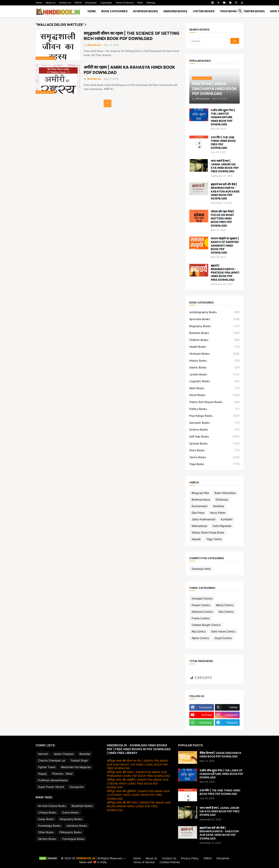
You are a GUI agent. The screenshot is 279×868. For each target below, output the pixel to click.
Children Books (214, 340)
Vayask (196, 539)
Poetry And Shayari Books (214, 402)
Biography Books (214, 326)
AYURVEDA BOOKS (145, 11)
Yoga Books (214, 464)
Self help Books (214, 437)
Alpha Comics (200, 638)
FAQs (140, 3)
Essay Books (46, 819)
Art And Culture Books (52, 806)
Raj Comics (199, 631)
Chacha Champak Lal (52, 760)
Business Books (214, 333)
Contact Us (65, 3)
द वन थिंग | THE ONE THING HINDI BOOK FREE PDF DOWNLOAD (223, 143)
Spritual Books (214, 444)
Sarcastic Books (214, 423)
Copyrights (106, 3)
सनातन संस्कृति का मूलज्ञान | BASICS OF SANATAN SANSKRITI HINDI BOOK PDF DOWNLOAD (225, 245)
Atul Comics (226, 612)
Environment (199, 506)
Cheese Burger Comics (206, 625)
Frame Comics (201, 618)
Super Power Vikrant (51, 787)
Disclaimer (91, 3)
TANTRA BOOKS (254, 11)
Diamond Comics (202, 612)
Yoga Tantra (214, 539)
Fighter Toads (47, 767)
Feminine (218, 506)
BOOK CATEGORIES (114, 11)
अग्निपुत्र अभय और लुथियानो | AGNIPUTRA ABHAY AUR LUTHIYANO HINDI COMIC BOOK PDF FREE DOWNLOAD (138, 795)
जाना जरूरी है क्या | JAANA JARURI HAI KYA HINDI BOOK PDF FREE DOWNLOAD (225, 166)
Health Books (214, 347)
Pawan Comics (201, 605)
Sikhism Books (47, 839)
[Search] (210, 41)
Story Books (214, 450)
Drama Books (70, 812)
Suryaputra (77, 787)
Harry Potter (218, 513)
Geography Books (71, 819)
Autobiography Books (214, 312)
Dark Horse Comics (223, 631)
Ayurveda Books (214, 319)
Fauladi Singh (79, 760)
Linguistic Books (214, 381)
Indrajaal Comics (202, 598)
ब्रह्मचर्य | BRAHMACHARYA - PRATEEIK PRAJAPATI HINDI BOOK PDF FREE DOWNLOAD (225, 273)
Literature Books (77, 826)
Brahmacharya (201, 499)
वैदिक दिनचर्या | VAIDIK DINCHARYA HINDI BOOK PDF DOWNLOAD (220, 755)
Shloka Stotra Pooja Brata (208, 532)
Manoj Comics (225, 605)
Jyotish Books (214, 374)
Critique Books (47, 812)
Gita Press (198, 513)
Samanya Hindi (201, 569)
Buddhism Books (82, 806)
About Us (50, 3)
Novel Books (214, 395)
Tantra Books (214, 457)
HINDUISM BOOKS (175, 11)
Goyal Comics (223, 638)
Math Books (214, 388)
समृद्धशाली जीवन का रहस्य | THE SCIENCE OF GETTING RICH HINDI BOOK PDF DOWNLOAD (132, 36)
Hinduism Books (214, 354)
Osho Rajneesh (222, 526)
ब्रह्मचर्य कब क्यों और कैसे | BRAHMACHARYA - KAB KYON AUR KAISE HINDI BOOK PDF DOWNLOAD (225, 191)
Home (39, 3)
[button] (240, 11)
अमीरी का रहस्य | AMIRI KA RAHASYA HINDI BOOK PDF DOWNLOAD (129, 70)
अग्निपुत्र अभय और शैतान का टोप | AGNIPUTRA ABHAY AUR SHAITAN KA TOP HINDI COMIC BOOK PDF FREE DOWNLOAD (138, 764)
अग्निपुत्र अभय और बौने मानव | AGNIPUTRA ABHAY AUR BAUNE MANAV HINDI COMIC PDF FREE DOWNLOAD (139, 806)
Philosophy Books (70, 832)
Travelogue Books (73, 839)
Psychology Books (214, 416)
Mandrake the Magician (76, 767)
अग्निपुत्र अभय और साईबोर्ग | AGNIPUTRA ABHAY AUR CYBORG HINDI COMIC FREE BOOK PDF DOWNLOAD (138, 783)
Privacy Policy (190, 858)
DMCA (78, 3)
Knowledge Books (49, 826)
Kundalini (227, 519)
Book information (225, 493)
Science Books (214, 430)
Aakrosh (43, 754)
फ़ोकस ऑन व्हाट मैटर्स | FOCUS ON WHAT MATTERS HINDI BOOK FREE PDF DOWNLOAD (222, 218)
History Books (214, 361)
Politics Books (214, 409)
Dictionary (222, 499)
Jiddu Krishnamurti (203, 519)
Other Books (46, 832)
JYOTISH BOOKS (204, 11)
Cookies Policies (170, 862)
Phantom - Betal (62, 774)
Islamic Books (214, 367)
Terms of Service (125, 3)
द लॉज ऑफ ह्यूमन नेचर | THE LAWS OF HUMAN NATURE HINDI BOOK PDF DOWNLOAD (223, 117)
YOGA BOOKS (229, 11)
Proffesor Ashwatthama (53, 780)
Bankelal (85, 754)
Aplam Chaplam (64, 754)
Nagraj (42, 774)
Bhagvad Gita (200, 493)
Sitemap (151, 3)
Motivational (199, 526)
